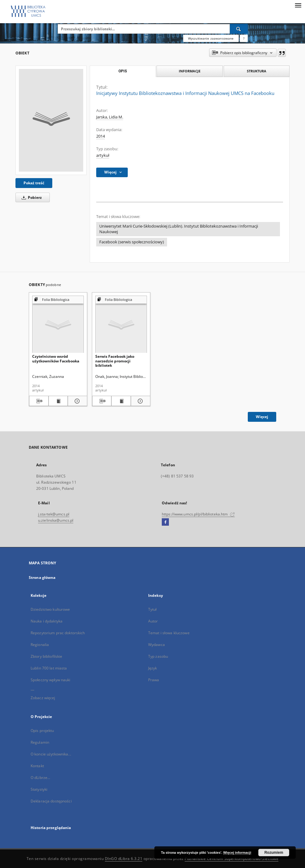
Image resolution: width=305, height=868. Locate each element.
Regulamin (40, 742)
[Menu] (298, 5)
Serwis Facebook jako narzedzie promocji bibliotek (115, 361)
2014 (101, 136)
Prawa (154, 680)
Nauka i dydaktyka (47, 621)
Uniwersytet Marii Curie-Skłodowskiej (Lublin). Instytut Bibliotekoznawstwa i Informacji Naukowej (179, 229)
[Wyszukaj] (239, 29)
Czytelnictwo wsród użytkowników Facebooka (56, 359)
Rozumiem (274, 853)
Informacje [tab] (190, 71)
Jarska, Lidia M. (110, 117)
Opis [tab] (123, 71)
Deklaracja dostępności (51, 801)
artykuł (103, 155)
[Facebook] (165, 522)
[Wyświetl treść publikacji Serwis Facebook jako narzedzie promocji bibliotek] (121, 401)
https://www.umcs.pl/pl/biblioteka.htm (198, 514)
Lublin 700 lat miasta (49, 668)
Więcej (262, 417)
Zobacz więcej (43, 698)
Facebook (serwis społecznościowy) (132, 242)
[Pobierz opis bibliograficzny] (39, 401)
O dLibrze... (40, 778)
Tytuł (152, 609)
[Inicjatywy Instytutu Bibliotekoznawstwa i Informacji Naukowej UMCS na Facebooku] (51, 120)
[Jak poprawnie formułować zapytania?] (244, 38)
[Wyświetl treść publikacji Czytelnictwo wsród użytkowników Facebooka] (58, 401)
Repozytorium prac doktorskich (58, 633)
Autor (153, 621)
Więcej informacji (237, 853)
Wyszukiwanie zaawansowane (211, 38)
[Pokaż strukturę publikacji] (58, 300)
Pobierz (31, 197)
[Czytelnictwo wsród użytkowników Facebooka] (58, 325)
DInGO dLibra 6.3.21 (124, 859)
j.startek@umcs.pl (54, 514)
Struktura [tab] (257, 71)
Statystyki (39, 789)
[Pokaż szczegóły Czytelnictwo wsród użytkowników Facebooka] (77, 401)
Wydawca (157, 645)
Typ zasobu (158, 656)
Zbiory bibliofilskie (46, 656)
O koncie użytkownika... (51, 754)
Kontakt (37, 766)
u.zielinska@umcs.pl (56, 520)
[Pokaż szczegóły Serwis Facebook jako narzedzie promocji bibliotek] (140, 401)
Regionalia (40, 645)
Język (153, 668)
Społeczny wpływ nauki (51, 680)
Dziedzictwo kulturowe (50, 609)
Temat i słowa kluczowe (169, 633)
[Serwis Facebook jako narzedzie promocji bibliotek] (121, 325)
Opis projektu (42, 731)
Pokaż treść (34, 183)
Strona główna (42, 577)
